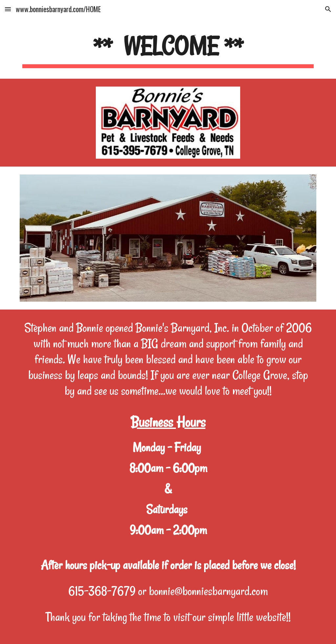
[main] (168, 49)
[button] (8, 9)
